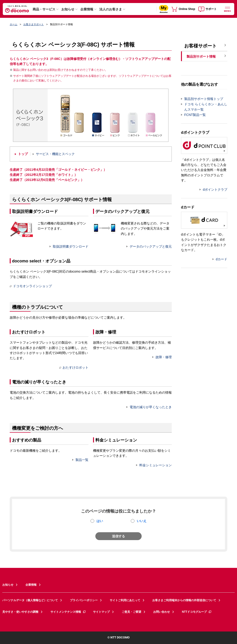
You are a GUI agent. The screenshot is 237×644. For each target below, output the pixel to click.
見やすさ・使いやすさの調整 (20, 612)
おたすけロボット (74, 367)
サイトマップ (101, 612)
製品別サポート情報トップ (204, 99)
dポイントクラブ (215, 190)
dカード (221, 259)
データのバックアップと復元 (151, 246)
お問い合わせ (162, 612)
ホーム (14, 24)
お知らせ (68, 9)
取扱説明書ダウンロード (71, 246)
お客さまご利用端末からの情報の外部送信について (184, 600)
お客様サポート (200, 46)
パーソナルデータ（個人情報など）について (30, 600)
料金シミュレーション (156, 465)
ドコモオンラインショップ (31, 286)
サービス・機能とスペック (55, 154)
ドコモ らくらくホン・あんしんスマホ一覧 (206, 107)
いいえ (142, 521)
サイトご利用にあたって (125, 600)
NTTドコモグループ (197, 612)
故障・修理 (164, 357)
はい (100, 521)
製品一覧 (82, 460)
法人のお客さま (111, 9)
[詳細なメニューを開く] (228, 9)
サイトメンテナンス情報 (68, 612)
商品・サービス (44, 9)
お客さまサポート (34, 24)
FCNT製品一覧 (195, 115)
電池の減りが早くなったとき (151, 407)
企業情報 (87, 9)
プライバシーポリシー (84, 600)
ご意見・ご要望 (131, 612)
